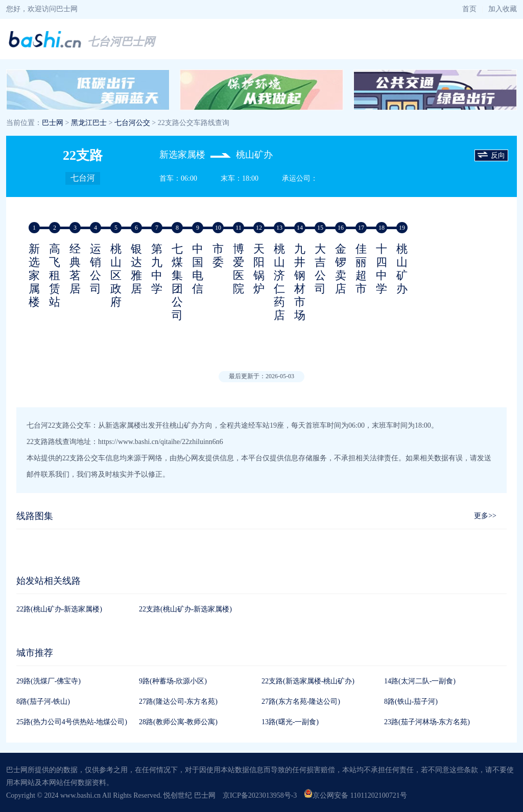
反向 (491, 156)
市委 (218, 255)
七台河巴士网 (121, 42)
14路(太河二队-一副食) (420, 681)
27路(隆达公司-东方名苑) (178, 702)
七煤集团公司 (177, 282)
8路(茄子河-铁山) (43, 702)
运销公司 (96, 269)
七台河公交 (132, 123)
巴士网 (53, 123)
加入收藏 (503, 9)
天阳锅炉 (259, 269)
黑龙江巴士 (89, 123)
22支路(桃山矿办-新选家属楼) (185, 609)
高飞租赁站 (55, 275)
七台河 (83, 178)
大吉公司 (320, 269)
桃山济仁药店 (279, 282)
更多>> (485, 516)
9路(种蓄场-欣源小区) (173, 681)
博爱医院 (239, 269)
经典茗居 (75, 269)
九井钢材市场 (300, 282)
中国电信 (198, 269)
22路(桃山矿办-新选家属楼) (59, 609)
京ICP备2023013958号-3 (260, 795)
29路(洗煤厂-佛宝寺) (49, 681)
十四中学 (382, 269)
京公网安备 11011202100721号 (355, 795)
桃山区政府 (116, 275)
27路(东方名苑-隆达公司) (301, 702)
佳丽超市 (361, 269)
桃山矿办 (402, 269)
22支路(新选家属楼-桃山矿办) (308, 681)
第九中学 (157, 269)
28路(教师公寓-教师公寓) (178, 722)
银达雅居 (136, 269)
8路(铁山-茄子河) (411, 702)
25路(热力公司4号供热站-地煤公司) (72, 722)
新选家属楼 (34, 275)
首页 (469, 9)
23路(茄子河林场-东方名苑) (427, 722)
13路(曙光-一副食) (290, 722)
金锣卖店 (341, 269)
